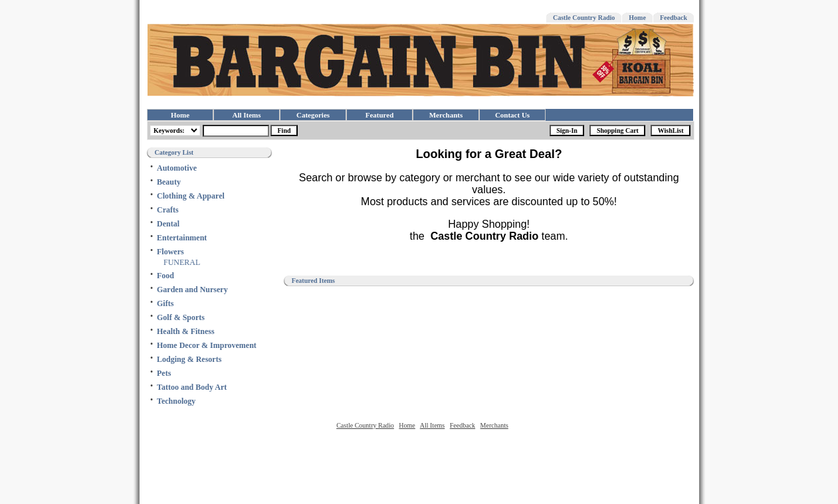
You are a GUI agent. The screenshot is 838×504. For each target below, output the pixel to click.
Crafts (168, 210)
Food (165, 276)
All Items (246, 115)
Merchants (446, 115)
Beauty (169, 182)
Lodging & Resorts (189, 359)
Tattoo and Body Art (192, 387)
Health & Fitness (186, 331)
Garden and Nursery (192, 290)
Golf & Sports (181, 317)
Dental (168, 224)
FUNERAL (182, 262)
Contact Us (512, 115)
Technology (176, 401)
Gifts (165, 303)
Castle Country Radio (584, 18)
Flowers (170, 252)
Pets (164, 373)
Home (637, 18)
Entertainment (182, 238)
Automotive (177, 168)
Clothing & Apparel (191, 196)
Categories (313, 115)
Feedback (674, 18)
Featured (380, 115)
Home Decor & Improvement (207, 345)
